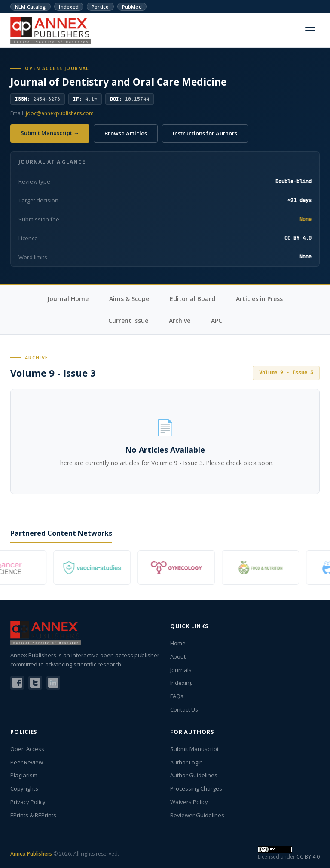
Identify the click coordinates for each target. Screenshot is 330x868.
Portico (100, 7)
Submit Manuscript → (50, 133)
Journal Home (68, 299)
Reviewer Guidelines (197, 815)
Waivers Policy (189, 802)
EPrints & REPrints (33, 815)
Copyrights (24, 788)
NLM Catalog (31, 7)
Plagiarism (24, 775)
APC (217, 321)
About (178, 656)
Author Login (186, 762)
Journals (181, 670)
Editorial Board (192, 299)
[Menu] (310, 31)
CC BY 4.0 (308, 857)
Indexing (181, 683)
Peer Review (27, 762)
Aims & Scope (129, 299)
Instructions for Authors (205, 133)
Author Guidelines (194, 775)
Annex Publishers (31, 854)
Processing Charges (196, 788)
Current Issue (128, 321)
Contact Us (184, 709)
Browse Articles (126, 133)
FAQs (177, 696)
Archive (180, 321)
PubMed (132, 7)
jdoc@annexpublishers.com (60, 113)
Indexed (69, 7)
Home (178, 643)
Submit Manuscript (194, 749)
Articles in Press (259, 299)
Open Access (27, 749)
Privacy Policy (28, 802)
